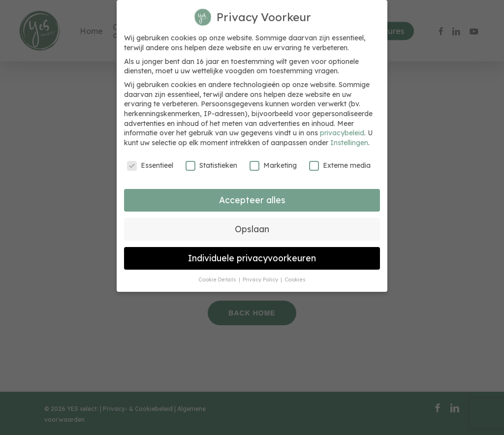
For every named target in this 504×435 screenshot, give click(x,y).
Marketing (273, 166)
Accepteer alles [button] (252, 200)
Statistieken (211, 166)
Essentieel (150, 166)
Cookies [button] (295, 280)
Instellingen (349, 143)
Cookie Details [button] (218, 280)
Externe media (340, 166)
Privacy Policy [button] (261, 280)
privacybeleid (342, 133)
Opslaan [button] (252, 229)
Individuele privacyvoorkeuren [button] (252, 258)
